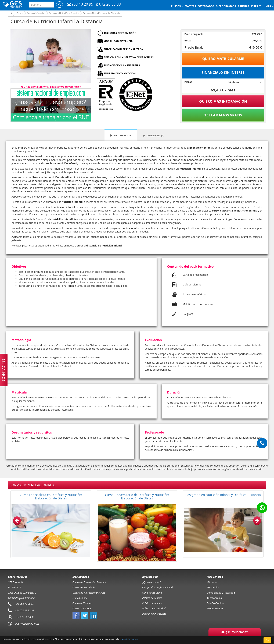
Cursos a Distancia (82, 603)
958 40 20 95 (80, 4)
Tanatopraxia (214, 598)
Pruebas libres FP (251, 6)
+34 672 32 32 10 (24, 610)
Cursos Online (80, 598)
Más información (130, 639)
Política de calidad (152, 603)
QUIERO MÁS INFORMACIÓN (223, 101)
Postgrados (213, 587)
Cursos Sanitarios (82, 608)
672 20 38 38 (108, 4)
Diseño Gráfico (215, 603)
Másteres (212, 582)
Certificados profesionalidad (157, 587)
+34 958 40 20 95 (24, 604)
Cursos (177, 6)
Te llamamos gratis (223, 115)
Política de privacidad (154, 608)
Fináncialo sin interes (223, 72)
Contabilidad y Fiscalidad (221, 593)
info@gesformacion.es (27, 623)
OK (267, 640)
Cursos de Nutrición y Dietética (89, 593)
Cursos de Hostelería (84, 587)
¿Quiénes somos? (151, 582)
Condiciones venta (152, 593)
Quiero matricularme (223, 59)
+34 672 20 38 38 (25, 617)
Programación (215, 608)
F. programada (226, 6)
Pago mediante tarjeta (154, 614)
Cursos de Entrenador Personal (89, 582)
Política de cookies (152, 598)
